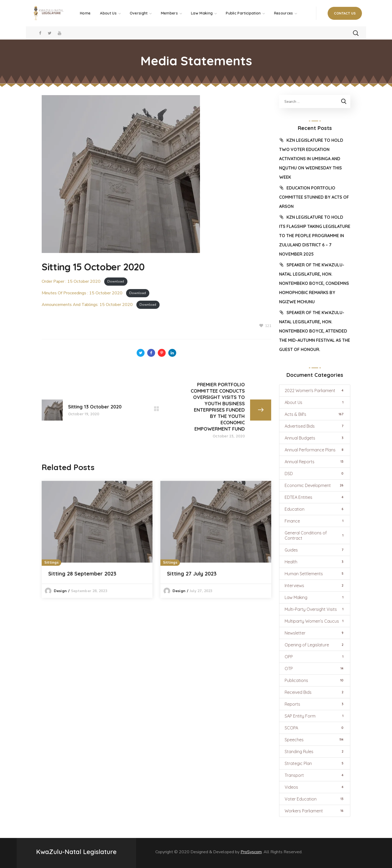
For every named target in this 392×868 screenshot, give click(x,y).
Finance (315, 521)
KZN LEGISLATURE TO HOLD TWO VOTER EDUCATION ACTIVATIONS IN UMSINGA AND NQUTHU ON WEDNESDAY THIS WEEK (311, 159)
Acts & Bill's (315, 414)
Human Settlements (315, 574)
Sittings (51, 563)
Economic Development (315, 485)
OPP (315, 657)
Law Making (315, 597)
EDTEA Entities (315, 497)
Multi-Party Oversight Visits (315, 609)
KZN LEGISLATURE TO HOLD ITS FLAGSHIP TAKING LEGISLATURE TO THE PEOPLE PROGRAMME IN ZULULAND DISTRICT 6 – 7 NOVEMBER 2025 (315, 236)
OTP (315, 669)
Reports (315, 704)
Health (315, 562)
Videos (315, 787)
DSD (315, 474)
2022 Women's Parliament (315, 391)
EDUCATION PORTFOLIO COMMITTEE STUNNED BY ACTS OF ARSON (314, 197)
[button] (345, 13)
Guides (315, 550)
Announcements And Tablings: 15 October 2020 (87, 305)
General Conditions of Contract (315, 535)
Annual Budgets (315, 438)
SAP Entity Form (315, 716)
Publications (315, 680)
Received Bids (315, 692)
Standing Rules (315, 752)
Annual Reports (315, 462)
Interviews (315, 586)
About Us (315, 402)
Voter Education (315, 799)
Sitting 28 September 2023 (82, 574)
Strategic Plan (315, 763)
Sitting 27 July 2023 (192, 574)
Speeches (315, 740)
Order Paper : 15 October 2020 (71, 281)
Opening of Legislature (315, 645)
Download (116, 282)
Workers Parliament (315, 811)
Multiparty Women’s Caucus (315, 621)
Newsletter (315, 633)
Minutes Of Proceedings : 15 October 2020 (82, 293)
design (60, 591)
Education (315, 509)
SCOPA (315, 728)
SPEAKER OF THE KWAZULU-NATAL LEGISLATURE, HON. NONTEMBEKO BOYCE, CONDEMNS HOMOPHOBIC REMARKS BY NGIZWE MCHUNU (314, 283)
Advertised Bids (315, 426)
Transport (315, 775)
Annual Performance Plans (315, 450)
